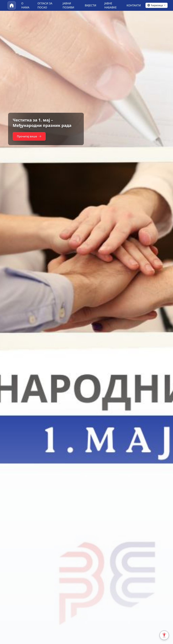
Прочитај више (30, 136)
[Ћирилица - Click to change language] (157, 5)
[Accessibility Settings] (164, 635)
